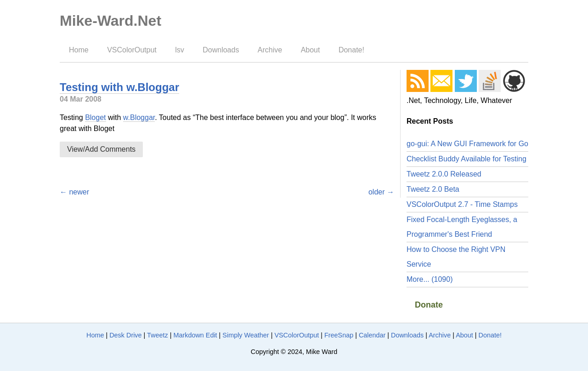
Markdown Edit (195, 335)
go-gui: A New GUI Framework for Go (467, 144)
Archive (270, 50)
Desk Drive (125, 335)
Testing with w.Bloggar (119, 87)
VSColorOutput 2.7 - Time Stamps (462, 204)
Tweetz (158, 335)
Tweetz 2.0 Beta (433, 189)
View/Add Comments (101, 149)
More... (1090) (430, 279)
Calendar (372, 335)
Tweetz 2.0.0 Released (444, 174)
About (311, 50)
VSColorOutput (132, 50)
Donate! (351, 50)
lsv (180, 50)
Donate (429, 305)
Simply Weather (246, 335)
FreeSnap (339, 335)
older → (381, 192)
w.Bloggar (139, 117)
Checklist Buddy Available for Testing (466, 159)
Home (79, 50)
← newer (74, 192)
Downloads (221, 50)
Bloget (95, 117)
